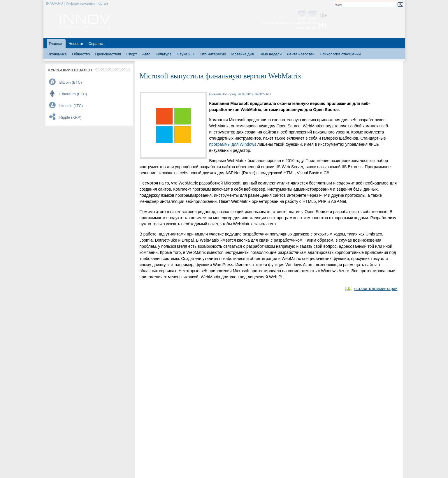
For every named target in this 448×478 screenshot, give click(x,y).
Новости (76, 44)
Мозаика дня (242, 54)
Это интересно (213, 54)
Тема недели (270, 54)
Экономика (57, 54)
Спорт (132, 54)
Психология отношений (340, 54)
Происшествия (108, 54)
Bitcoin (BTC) (71, 82)
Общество (81, 54)
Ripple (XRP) (71, 117)
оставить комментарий (376, 289)
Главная (56, 44)
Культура (164, 54)
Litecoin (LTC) (71, 106)
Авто (146, 54)
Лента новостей (301, 54)
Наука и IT (186, 54)
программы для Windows (233, 144)
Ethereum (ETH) (73, 94)
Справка (96, 44)
